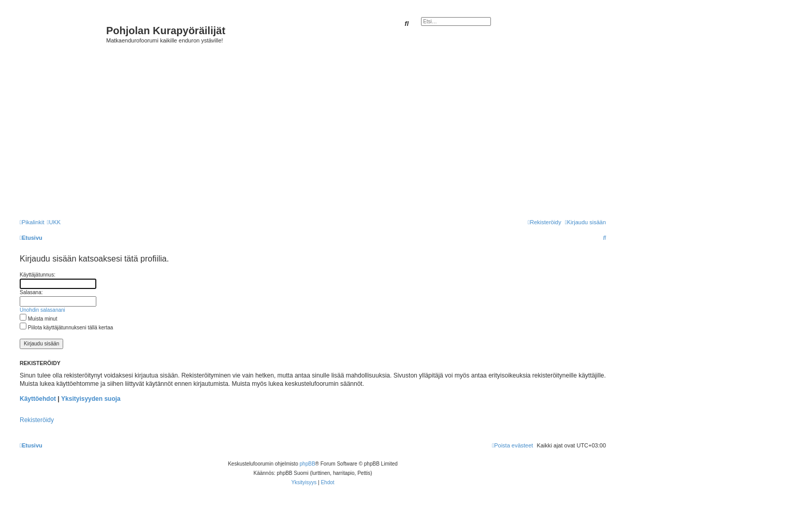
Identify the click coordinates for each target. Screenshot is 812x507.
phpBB (308, 464)
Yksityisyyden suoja (91, 399)
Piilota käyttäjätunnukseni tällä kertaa (66, 328)
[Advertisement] (328, 131)
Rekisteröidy (37, 420)
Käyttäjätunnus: (38, 275)
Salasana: (31, 292)
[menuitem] (54, 222)
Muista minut (38, 319)
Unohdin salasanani (42, 310)
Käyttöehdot (38, 399)
